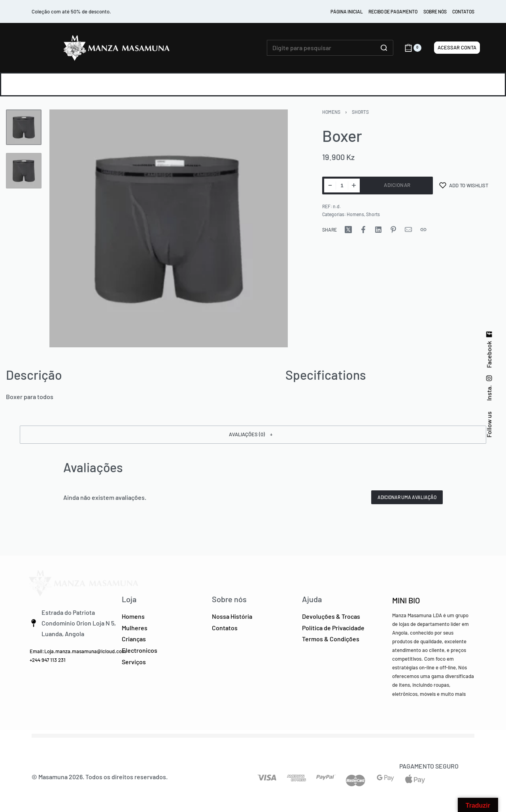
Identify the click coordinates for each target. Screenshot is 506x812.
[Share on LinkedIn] (378, 230)
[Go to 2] (24, 171)
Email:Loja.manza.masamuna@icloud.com (78, 651)
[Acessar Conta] (457, 48)
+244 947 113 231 (48, 660)
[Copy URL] (423, 230)
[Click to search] (384, 48)
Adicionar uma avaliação (407, 497)
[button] (253, 435)
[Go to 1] (24, 127)
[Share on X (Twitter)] (348, 230)
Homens (331, 112)
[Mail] (408, 230)
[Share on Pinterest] (393, 230)
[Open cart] (413, 48)
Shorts (360, 112)
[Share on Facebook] (363, 230)
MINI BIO (406, 600)
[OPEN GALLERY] (169, 229)
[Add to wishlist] (464, 186)
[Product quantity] (342, 186)
